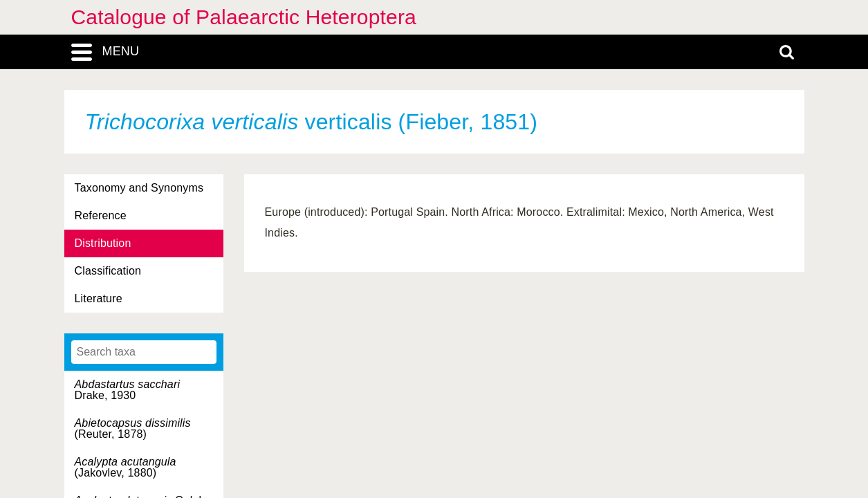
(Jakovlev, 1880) (126, 467)
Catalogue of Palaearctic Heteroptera (244, 17)
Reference (101, 215)
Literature (99, 298)
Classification (108, 271)
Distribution (103, 243)
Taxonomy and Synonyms (139, 188)
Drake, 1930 (128, 390)
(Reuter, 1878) (133, 428)
